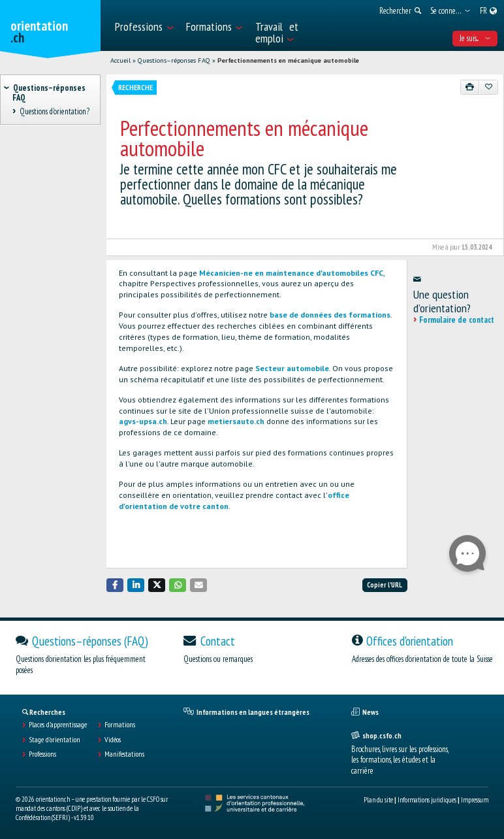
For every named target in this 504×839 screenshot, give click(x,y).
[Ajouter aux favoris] (488, 87)
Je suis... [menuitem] (475, 38)
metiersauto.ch (236, 421)
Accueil (120, 60)
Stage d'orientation (55, 740)
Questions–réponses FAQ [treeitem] (49, 93)
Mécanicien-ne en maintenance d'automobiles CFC (291, 273)
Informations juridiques (427, 800)
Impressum (475, 800)
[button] (115, 585)
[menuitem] (144, 25)
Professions (42, 754)
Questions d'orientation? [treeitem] (54, 112)
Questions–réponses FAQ (174, 60)
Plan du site (378, 800)
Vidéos (113, 740)
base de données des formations (330, 315)
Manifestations (124, 754)
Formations (120, 725)
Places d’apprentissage (58, 725)
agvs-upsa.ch (143, 421)
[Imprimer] (470, 87)
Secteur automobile (292, 368)
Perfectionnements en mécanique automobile (288, 60)
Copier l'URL (385, 585)
